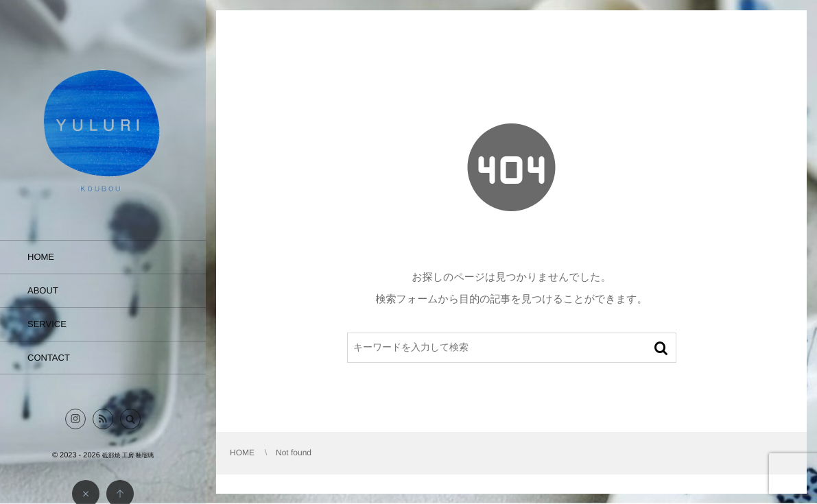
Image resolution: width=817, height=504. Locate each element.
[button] (130, 419)
